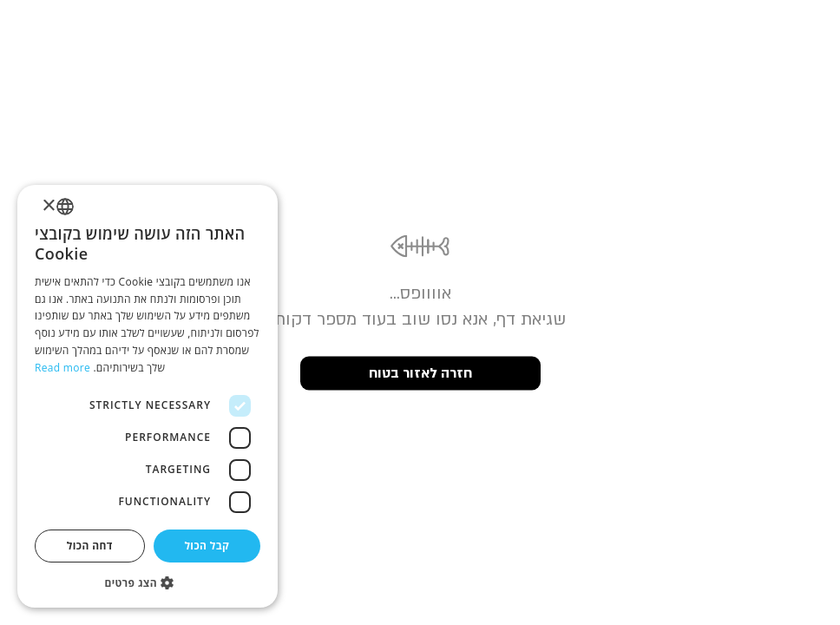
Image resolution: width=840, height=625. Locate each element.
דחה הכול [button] (90, 546)
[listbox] (65, 207)
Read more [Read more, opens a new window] (62, 368)
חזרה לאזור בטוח (420, 373)
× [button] (50, 206)
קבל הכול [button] (207, 546)
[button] (148, 582)
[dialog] (148, 396)
